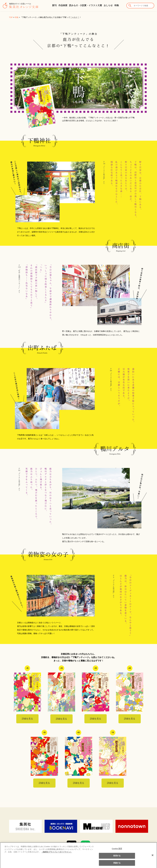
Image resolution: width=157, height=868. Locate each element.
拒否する (117, 858)
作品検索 (63, 5)
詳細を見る (27, 719)
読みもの (74, 5)
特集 (117, 5)
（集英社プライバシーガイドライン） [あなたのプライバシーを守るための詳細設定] (57, 855)
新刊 (54, 5)
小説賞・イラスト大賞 (91, 5)
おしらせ (108, 5)
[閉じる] (153, 858)
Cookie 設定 (117, 851)
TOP (11, 17)
